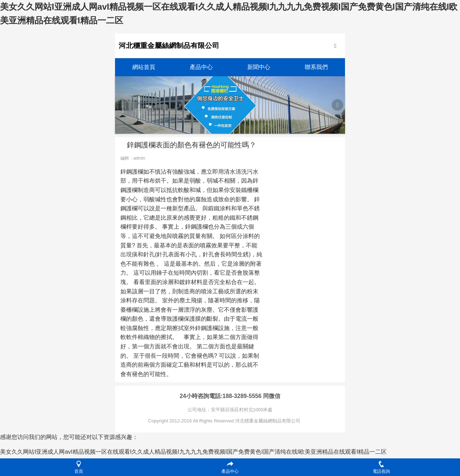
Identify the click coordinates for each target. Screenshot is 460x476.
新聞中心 (259, 67)
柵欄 (253, 190)
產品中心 (201, 67)
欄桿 (126, 227)
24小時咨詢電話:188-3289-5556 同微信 (230, 396)
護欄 (138, 172)
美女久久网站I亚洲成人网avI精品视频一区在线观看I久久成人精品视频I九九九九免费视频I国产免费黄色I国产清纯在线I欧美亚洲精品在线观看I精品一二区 (193, 452)
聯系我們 (316, 67)
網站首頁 (144, 67)
